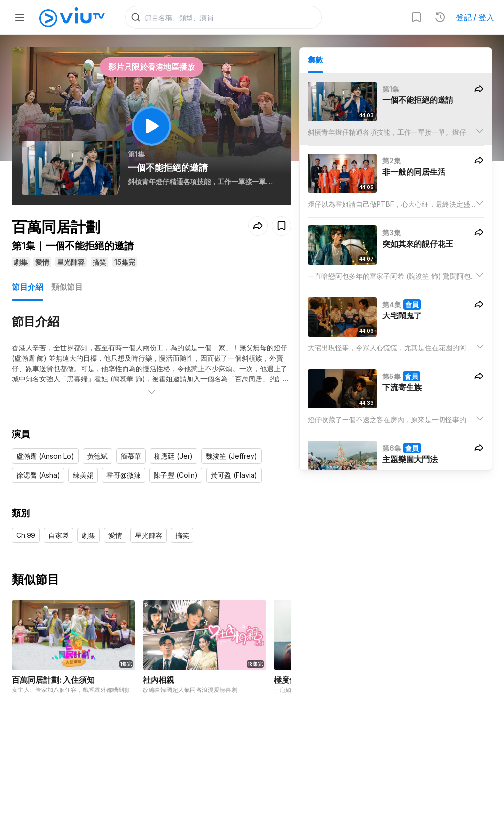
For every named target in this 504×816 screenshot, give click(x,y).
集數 (315, 60)
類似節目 (67, 287)
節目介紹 (28, 287)
